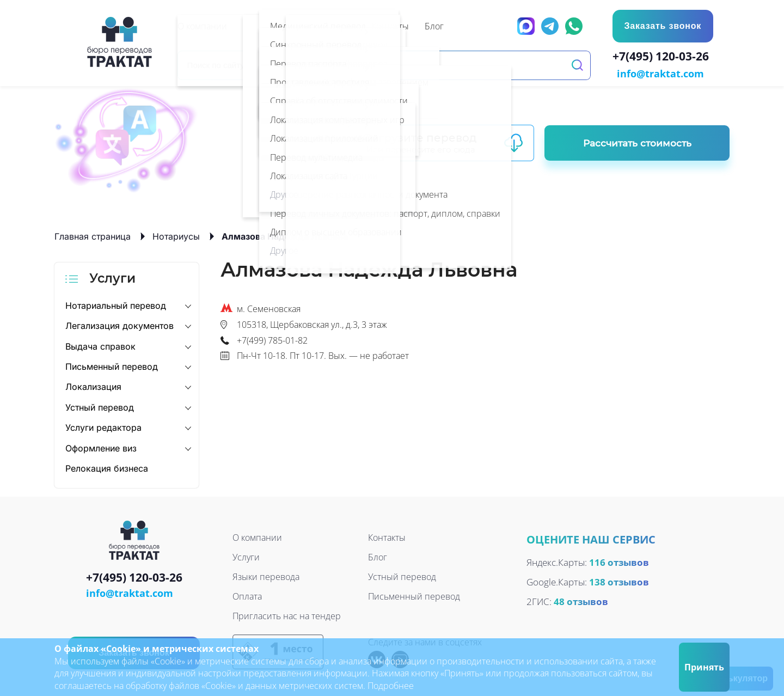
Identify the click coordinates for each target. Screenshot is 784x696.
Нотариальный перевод (116, 304)
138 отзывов (619, 581)
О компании (257, 537)
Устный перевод (100, 406)
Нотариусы (176, 235)
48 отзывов (581, 600)
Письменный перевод (112, 365)
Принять (704, 667)
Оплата (247, 596)
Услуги (246, 557)
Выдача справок (100, 345)
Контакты (387, 537)
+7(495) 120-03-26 (663, 58)
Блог (378, 557)
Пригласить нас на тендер (287, 615)
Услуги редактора (103, 426)
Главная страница (93, 235)
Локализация (93, 386)
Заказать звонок (662, 26)
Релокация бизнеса (107, 467)
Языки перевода (266, 576)
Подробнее (391, 686)
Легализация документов (120, 325)
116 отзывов (619, 561)
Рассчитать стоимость (637, 142)
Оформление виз (101, 447)
